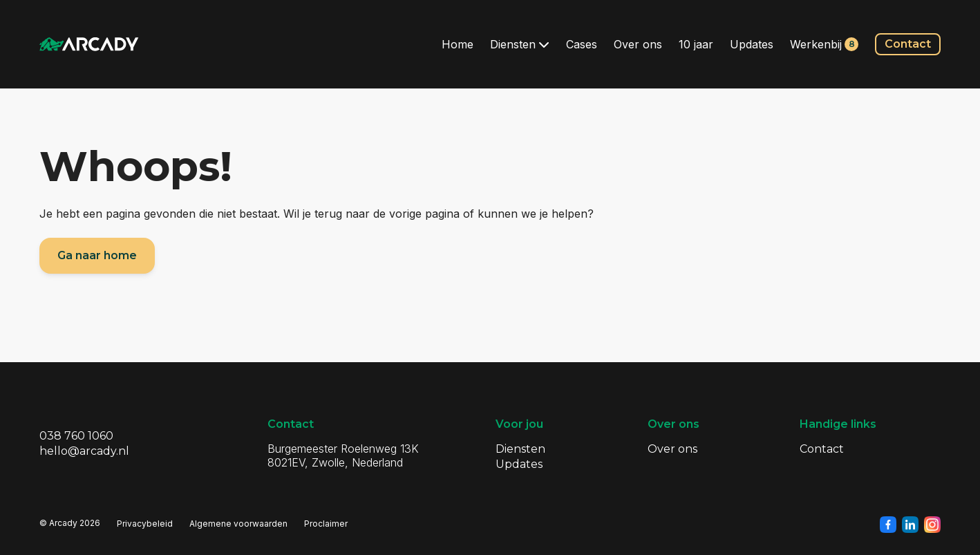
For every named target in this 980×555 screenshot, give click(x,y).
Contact (908, 44)
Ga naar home (97, 255)
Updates (752, 44)
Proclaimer (326, 524)
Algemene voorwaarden (238, 524)
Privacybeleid (145, 524)
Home (458, 44)
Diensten (520, 44)
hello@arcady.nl (84, 451)
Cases (582, 44)
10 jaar (696, 44)
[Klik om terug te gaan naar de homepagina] (89, 44)
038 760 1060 (76, 436)
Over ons (638, 44)
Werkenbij (824, 44)
